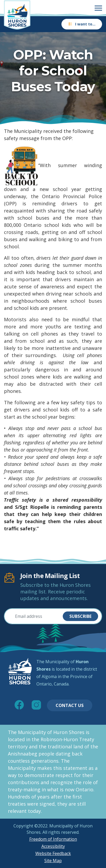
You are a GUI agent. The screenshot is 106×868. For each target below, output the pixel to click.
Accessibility (53, 846)
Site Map (53, 861)
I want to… (82, 24)
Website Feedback (53, 853)
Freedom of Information (53, 839)
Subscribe (80, 616)
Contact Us (70, 705)
